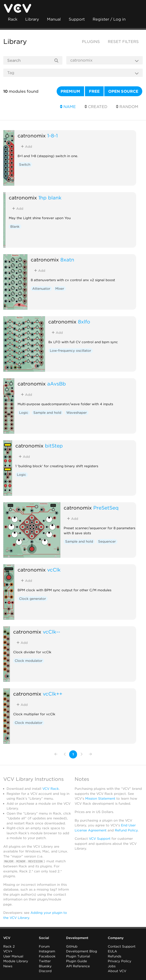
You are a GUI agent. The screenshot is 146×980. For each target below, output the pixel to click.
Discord (45, 971)
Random (127, 107)
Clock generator (32, 599)
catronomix (32, 136)
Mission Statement (100, 799)
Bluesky (45, 966)
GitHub (72, 946)
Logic (24, 413)
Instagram (47, 951)
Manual (54, 19)
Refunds (114, 956)
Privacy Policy (120, 961)
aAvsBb (57, 384)
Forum (44, 946)
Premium (70, 91)
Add (26, 147)
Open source (123, 91)
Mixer (60, 289)
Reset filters (123, 42)
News (8, 966)
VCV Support (100, 839)
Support (77, 19)
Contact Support (122, 946)
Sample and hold (47, 413)
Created (96, 107)
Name (68, 107)
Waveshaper (77, 413)
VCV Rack (51, 789)
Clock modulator (29, 661)
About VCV (117, 971)
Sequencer (107, 541)
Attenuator (41, 289)
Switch (25, 165)
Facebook (47, 956)
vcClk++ (53, 694)
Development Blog (82, 951)
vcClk (54, 570)
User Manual (13, 956)
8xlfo (84, 322)
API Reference (78, 966)
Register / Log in (109, 19)
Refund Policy (126, 830)
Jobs (112, 966)
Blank (15, 227)
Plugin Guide (77, 961)
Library (32, 19)
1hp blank (50, 198)
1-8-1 (52, 136)
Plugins (91, 42)
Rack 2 (9, 946)
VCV (7, 938)
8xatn (67, 260)
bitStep (54, 446)
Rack (13, 19)
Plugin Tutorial (78, 956)
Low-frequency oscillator (70, 351)
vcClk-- (51, 632)
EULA (112, 951)
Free (94, 91)
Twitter (45, 961)
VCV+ (8, 951)
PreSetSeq (106, 508)
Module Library (16, 961)
